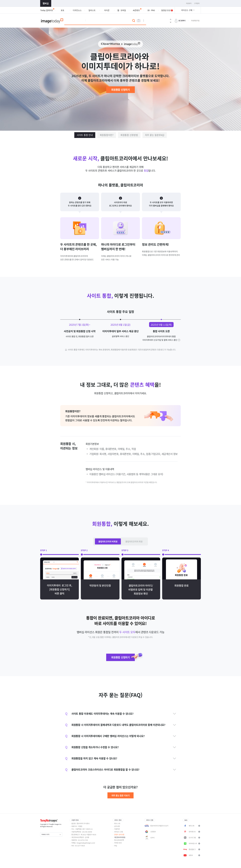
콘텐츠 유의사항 (119, 835)
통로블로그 (192, 849)
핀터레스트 (192, 832)
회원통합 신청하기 (120, 90)
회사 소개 (117, 824)
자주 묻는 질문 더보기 (121, 795)
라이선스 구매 (187, 10)
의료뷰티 (189, 3)
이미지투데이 (52, 21)
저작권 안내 (118, 843)
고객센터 (197, 3)
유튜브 (191, 855)
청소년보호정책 (119, 840)
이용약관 (117, 829)
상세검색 (144, 21)
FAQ (116, 846)
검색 (134, 21)
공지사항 (117, 826)
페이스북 (192, 826)
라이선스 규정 (119, 832)
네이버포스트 (193, 843)
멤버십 (46, 3)
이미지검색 (139, 21)
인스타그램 (192, 838)
